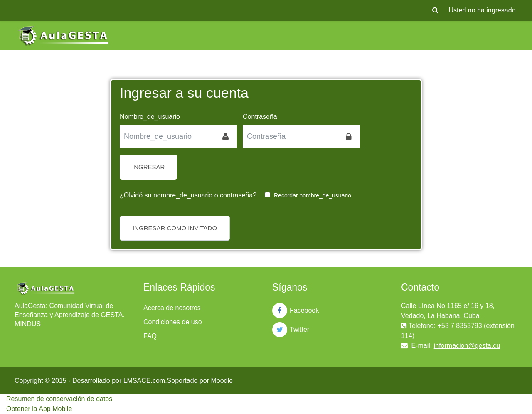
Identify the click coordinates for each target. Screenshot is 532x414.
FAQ (150, 336)
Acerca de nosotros (172, 308)
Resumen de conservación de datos (59, 399)
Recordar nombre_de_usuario (313, 195)
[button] (436, 10)
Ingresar (148, 167)
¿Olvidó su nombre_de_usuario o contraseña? (188, 195)
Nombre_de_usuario (150, 117)
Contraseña (260, 117)
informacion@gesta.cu (467, 346)
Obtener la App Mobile (39, 409)
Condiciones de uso (173, 322)
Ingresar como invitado (175, 228)
